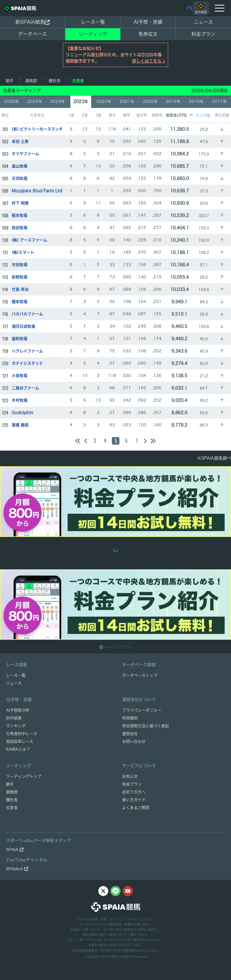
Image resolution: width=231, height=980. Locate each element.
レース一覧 (93, 22)
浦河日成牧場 (23, 326)
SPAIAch (17, 869)
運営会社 (130, 734)
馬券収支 (148, 34)
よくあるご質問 (136, 808)
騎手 (10, 81)
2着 (85, 115)
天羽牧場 (20, 178)
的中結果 (14, 718)
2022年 (104, 101)
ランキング (16, 726)
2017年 (219, 101)
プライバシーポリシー (142, 710)
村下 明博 (20, 203)
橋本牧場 (20, 302)
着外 (112, 115)
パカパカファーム (27, 314)
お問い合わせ (134, 741)
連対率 (142, 115)
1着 (71, 115)
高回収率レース (20, 741)
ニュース (203, 22)
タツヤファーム (25, 154)
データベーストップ (140, 675)
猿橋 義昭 (20, 425)
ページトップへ (115, 647)
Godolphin (23, 413)
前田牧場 (20, 228)
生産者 (78, 81)
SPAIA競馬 (109, 957)
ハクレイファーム (27, 351)
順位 (5, 115)
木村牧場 (20, 400)
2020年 (150, 101)
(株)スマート (23, 252)
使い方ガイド (134, 800)
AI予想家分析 (18, 710)
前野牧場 (20, 277)
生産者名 (37, 115)
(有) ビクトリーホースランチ (37, 129)
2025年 (35, 101)
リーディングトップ (24, 776)
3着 (98, 115)
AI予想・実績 (148, 22)
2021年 (127, 101)
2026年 (12, 101)
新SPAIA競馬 (32, 22)
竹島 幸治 (20, 289)
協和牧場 (20, 339)
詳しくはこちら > (149, 61)
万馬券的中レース (22, 734)
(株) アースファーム (29, 240)
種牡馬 (55, 81)
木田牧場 (20, 265)
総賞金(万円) (179, 115)
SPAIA (15, 850)
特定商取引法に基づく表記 (146, 726)
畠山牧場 (20, 166)
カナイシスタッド (27, 363)
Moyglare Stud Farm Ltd (37, 191)
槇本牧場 (20, 215)
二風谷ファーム (25, 388)
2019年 (173, 101)
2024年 (58, 101)
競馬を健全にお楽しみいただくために (115, 945)
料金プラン (132, 784)
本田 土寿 (20, 141)
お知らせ (130, 776)
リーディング (93, 34)
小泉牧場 (20, 376)
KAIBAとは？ (18, 749)
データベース (32, 34)
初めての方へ (134, 792)
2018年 (196, 101)
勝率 (127, 115)
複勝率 (157, 115)
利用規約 (130, 718)
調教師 (31, 81)
